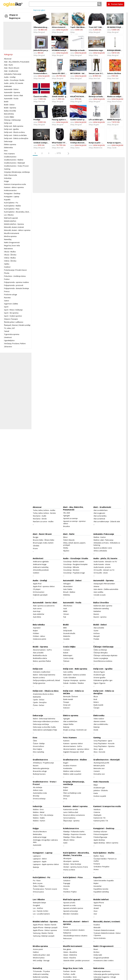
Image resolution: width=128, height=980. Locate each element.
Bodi (95, 699)
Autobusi (97, 809)
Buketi (66, 653)
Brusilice (67, 526)
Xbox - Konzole (99, 752)
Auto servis (37, 608)
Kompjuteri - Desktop (12, 193)
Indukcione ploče (40, 639)
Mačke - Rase (99, 856)
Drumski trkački (69, 633)
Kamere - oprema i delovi (73, 743)
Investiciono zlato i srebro (104, 960)
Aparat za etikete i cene (103, 548)
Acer (95, 914)
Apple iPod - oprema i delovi (44, 586)
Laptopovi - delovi (40, 859)
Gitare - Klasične (70, 958)
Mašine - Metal (39, 812)
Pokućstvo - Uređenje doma (15, 276)
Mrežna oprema (10, 236)
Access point (38, 949)
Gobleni (36, 573)
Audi (65, 608)
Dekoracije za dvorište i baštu (44, 727)
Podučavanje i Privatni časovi (15, 270)
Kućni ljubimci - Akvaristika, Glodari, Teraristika (22, 212)
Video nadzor (99, 719)
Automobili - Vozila (11, 98)
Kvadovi (97, 925)
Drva (65, 799)
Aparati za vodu (69, 905)
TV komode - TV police (41, 971)
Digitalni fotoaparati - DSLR (74, 752)
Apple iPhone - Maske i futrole (45, 925)
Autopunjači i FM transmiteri (104, 584)
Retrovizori (68, 938)
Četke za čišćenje (100, 650)
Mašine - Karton (100, 537)
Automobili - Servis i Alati (13, 95)
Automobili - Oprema (12, 92)
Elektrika (67, 595)
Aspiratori (37, 628)
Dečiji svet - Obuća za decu (14, 132)
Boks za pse (38, 883)
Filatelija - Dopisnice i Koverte (75, 834)
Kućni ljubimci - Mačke (12, 206)
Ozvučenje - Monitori (71, 570)
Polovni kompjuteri (101, 834)
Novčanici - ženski (40, 519)
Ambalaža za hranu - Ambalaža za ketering (107, 544)
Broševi (96, 952)
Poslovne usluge (11, 294)
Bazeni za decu (39, 677)
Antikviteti (8, 86)
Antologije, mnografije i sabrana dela (45, 841)
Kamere (66, 741)
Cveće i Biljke (9, 117)
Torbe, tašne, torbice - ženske (44, 513)
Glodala (36, 546)
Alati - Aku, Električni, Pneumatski (17, 62)
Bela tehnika (9, 114)
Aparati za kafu (69, 903)
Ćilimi (35, 741)
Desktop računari (100, 831)
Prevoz (7, 291)
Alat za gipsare (99, 513)
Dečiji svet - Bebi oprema (14, 126)
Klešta (66, 548)
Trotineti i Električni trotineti (104, 930)
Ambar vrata (38, 790)
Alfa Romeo (68, 606)
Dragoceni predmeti (101, 958)
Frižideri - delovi (39, 636)
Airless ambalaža (100, 551)
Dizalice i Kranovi (70, 766)
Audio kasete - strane (102, 564)
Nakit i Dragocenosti (12, 242)
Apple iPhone (99, 903)
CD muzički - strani (101, 573)
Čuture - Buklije (39, 743)
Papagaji (67, 883)
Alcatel (96, 908)
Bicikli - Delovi (9, 105)
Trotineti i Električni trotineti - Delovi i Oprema (107, 934)
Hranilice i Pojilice (70, 892)
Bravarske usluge (40, 771)
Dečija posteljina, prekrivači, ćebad (46, 680)
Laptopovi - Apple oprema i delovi (46, 864)
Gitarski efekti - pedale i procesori (76, 960)
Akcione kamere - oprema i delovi (76, 749)
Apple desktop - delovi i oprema (106, 843)
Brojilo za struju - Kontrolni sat (75, 730)
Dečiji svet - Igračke (11, 129)
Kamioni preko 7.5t (101, 821)
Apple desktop (99, 840)
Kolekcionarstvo (10, 190)
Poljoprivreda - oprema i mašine (16, 282)
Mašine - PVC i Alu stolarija (43, 815)
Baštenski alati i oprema (103, 606)
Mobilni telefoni (10, 221)
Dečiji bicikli (68, 631)
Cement (97, 771)
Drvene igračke (99, 677)
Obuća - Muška (10, 252)
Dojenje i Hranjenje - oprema (74, 680)
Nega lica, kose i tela (12, 245)
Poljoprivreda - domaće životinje (16, 288)
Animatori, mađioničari (42, 672)
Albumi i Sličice (69, 840)
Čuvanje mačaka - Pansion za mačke (105, 860)
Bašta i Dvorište (10, 111)
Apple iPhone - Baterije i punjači (45, 927)
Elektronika (8, 147)
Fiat (65, 617)
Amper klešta (68, 724)
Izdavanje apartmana (102, 971)
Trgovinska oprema (12, 334)
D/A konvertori (39, 592)
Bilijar (96, 785)
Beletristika (37, 834)
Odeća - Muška (10, 258)
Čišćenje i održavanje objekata (105, 655)
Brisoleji (36, 796)
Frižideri (36, 633)
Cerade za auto (100, 595)
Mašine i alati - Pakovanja (103, 540)
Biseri (96, 949)
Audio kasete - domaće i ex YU (105, 562)
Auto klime (37, 617)
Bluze (96, 697)
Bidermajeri (68, 655)
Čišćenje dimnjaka (101, 653)
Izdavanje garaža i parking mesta (106, 974)
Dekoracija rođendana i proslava (46, 721)
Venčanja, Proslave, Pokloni (15, 343)
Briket (66, 790)
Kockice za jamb (100, 796)
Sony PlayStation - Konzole (104, 743)
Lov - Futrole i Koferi (41, 911)
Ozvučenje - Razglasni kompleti (75, 564)
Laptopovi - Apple (40, 861)
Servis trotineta (100, 938)
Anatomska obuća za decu (43, 694)
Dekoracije (8, 141)
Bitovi (65, 537)
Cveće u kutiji (68, 658)
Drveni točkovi (38, 746)
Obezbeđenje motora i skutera (75, 936)
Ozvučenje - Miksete (71, 567)
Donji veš (67, 705)
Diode (96, 730)
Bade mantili (68, 699)
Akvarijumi (67, 858)
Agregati (66, 516)
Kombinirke (68, 768)
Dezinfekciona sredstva (103, 661)
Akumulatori (68, 586)
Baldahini (97, 611)
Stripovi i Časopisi (11, 319)
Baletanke (37, 697)
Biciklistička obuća (40, 655)
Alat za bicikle (99, 628)
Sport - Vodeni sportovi (13, 316)
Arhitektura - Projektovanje (43, 763)
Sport (6, 307)
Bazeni (96, 614)
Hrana (96, 869)
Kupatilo (7, 200)
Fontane (97, 864)
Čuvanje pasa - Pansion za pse (45, 889)
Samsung (97, 905)
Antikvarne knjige (40, 564)
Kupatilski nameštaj (101, 892)
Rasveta (7, 298)
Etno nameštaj (38, 752)
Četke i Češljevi (39, 886)
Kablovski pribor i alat (41, 955)
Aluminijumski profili (101, 763)
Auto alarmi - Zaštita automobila (106, 589)
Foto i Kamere (9, 154)
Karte (96, 793)
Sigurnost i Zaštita (11, 304)
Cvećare (66, 650)
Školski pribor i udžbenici (14, 322)
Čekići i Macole (69, 540)
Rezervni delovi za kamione (74, 815)
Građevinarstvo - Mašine (14, 160)
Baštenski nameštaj (101, 608)
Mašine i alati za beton (72, 771)
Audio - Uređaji (10, 77)
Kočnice (97, 633)
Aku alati (67, 513)
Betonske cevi (99, 768)
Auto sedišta (98, 592)
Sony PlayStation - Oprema (104, 746)
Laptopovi (37, 856)
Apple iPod (37, 584)
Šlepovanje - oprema (71, 821)
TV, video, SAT (9, 328)
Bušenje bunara (39, 774)
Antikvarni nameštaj (41, 567)
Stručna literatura (40, 831)
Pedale (96, 639)
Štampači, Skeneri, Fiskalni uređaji (17, 325)
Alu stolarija (38, 787)
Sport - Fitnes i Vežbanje (13, 310)
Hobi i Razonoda (10, 175)
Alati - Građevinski (11, 71)
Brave (66, 927)
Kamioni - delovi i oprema (14, 187)
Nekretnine (8, 249)
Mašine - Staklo (39, 818)
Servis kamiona (69, 818)
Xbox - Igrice (98, 749)
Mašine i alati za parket (72, 774)
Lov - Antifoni (38, 908)
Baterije (66, 727)
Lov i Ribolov (9, 215)
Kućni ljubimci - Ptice (12, 209)
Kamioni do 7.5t (99, 818)
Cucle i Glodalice (70, 677)
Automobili (37, 845)
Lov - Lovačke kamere (41, 914)
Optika (7, 264)
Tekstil (7, 331)
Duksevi (66, 708)
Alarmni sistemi (99, 721)
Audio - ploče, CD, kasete (14, 83)
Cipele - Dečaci (39, 700)
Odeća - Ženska (10, 261)
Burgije (36, 537)
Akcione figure (99, 672)
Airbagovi (67, 584)
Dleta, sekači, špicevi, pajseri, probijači (74, 544)
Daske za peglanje (101, 658)
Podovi (7, 279)
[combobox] (65, 4)
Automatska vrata (40, 793)
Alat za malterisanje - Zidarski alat (107, 521)
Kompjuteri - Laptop (12, 196)
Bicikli (6, 102)
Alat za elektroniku (101, 724)
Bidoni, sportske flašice (42, 661)
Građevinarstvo (10, 157)
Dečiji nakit (98, 955)
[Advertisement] (17, 36)
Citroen (66, 614)
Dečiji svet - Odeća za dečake (15, 135)
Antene (96, 586)
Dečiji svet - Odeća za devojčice (16, 138)
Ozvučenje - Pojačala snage (74, 573)
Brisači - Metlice (69, 592)
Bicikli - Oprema (10, 108)
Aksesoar (8, 59)
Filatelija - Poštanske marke (74, 831)
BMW (65, 611)
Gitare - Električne (70, 955)
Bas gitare (67, 949)
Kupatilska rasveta (101, 889)
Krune (35, 548)
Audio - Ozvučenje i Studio (14, 80)
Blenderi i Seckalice (71, 914)
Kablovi (36, 952)
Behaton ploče (99, 766)
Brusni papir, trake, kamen (43, 543)
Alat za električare (101, 510)
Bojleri (35, 631)
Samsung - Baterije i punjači (44, 936)
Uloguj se (13, 15)
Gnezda (66, 886)
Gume (96, 631)
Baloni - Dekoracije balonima (44, 675)
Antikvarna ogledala (41, 562)
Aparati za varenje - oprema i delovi (75, 522)
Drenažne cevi (99, 774)
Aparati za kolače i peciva (73, 908)
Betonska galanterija (41, 768)
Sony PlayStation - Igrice (103, 741)
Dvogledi (36, 905)
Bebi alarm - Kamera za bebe (75, 675)
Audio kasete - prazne (102, 567)
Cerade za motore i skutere (74, 930)
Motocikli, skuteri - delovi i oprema (17, 230)
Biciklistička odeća (40, 658)
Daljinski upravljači (40, 595)
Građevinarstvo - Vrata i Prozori (16, 166)
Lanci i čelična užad (71, 812)
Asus (96, 911)
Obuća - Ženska (10, 255)
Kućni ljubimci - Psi (11, 203)
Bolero (96, 702)
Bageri (66, 763)
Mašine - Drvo (38, 809)
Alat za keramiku (100, 516)
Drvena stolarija (39, 799)
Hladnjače (98, 815)
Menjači (97, 636)
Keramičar (98, 886)
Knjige (6, 181)
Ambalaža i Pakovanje (13, 74)
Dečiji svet (8, 123)
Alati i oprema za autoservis (44, 606)
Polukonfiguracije (100, 837)
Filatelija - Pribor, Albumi (72, 837)
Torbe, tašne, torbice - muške (44, 510)
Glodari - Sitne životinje (72, 864)
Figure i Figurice (99, 683)
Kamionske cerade (71, 809)
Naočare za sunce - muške (43, 521)
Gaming (7, 169)
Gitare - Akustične (70, 952)
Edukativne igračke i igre (103, 680)
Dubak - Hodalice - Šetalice (74, 683)
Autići (65, 843)
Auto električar (39, 614)
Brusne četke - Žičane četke (44, 540)
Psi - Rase (37, 880)
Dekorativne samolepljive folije (45, 730)
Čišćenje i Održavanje (12, 120)
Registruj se (15, 18)
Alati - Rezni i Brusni (12, 68)
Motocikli (97, 927)
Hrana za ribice (69, 870)
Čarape (66, 702)
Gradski (66, 639)
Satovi (7, 301)
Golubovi (67, 880)
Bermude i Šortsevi (71, 697)
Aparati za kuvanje (71, 911)
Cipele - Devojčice (40, 702)
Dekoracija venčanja (41, 724)
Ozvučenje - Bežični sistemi (74, 562)
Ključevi (66, 551)
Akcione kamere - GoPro (42, 650)
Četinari (66, 661)
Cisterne (97, 812)
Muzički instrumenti (12, 233)
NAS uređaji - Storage (41, 960)
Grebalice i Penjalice (101, 867)
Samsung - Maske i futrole (43, 933)
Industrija (8, 178)
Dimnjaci (67, 796)
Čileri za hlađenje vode (72, 793)
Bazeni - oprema (100, 617)
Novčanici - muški (40, 516)
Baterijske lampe (40, 903)
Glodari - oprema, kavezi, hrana (76, 867)
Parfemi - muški (69, 974)
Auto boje (37, 611)
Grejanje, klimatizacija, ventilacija (17, 172)
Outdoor (7, 267)
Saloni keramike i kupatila (104, 880)
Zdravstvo (8, 347)
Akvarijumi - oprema (71, 861)
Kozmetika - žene (70, 977)
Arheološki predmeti (41, 570)
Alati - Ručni (9, 65)
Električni (67, 636)
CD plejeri (37, 589)
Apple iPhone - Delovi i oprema (45, 930)
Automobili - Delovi (11, 89)
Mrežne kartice (39, 958)
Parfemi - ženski (69, 971)
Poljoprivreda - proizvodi (14, 285)
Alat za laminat (99, 519)
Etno (6, 151)
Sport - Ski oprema (11, 313)
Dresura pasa (38, 892)
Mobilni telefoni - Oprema (14, 224)
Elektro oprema (10, 144)
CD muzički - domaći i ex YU (104, 570)
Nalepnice (67, 933)
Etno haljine (38, 749)
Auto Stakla (68, 589)
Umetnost (8, 337)
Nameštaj (8, 239)
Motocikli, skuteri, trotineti (14, 227)
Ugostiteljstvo (9, 340)
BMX (65, 628)
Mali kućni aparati (11, 218)
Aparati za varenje (70, 518)
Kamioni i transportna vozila (15, 184)
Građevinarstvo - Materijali (14, 163)
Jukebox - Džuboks (101, 790)
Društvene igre (99, 675)
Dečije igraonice (39, 683)
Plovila (7, 273)
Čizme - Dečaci (39, 705)
